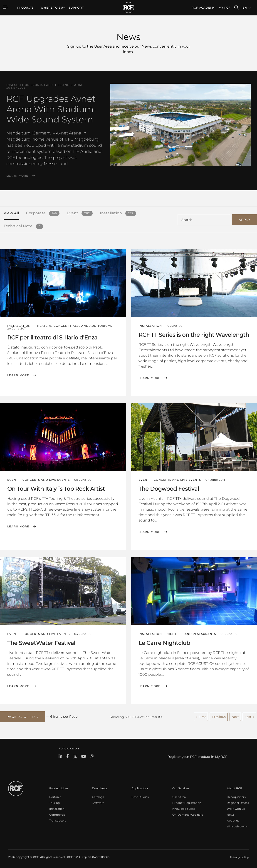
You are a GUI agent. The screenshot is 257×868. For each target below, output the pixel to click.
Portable (55, 796)
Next (235, 716)
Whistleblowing (237, 826)
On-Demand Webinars (188, 814)
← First (201, 716)
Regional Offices (238, 802)
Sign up (74, 46)
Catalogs (98, 796)
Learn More (17, 176)
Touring (54, 802)
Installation (57, 808)
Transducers (58, 820)
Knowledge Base (184, 808)
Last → (249, 716)
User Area (179, 796)
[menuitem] (53, 8)
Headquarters (236, 796)
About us (233, 820)
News (231, 814)
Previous (219, 716)
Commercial (58, 814)
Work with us (236, 808)
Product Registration (187, 802)
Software (98, 802)
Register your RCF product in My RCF (197, 756)
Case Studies (140, 796)
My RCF (225, 8)
